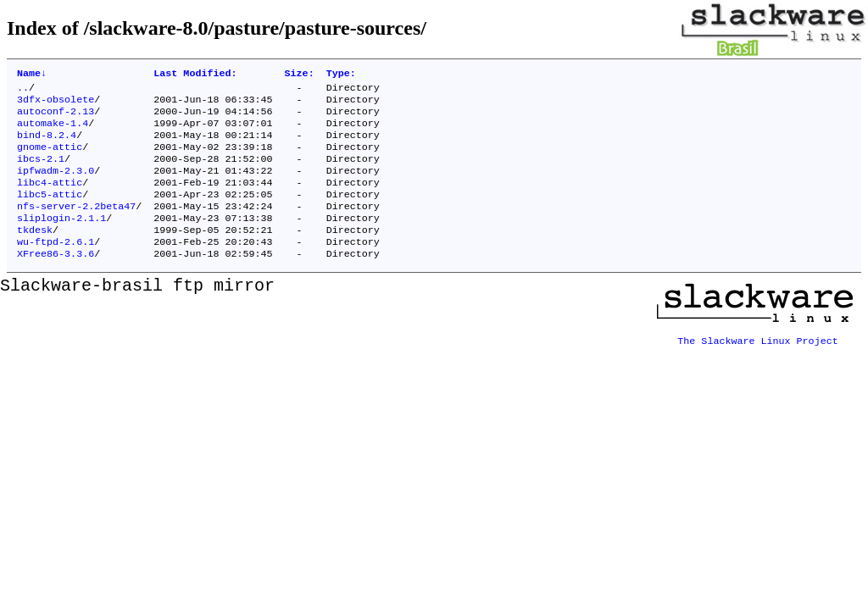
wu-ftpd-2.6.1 (56, 267)
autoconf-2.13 (56, 118)
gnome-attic (50, 158)
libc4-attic (50, 199)
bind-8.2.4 (47, 145)
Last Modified (195, 75)
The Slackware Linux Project (758, 362)
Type (341, 75)
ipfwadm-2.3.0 (56, 186)
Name (32, 75)
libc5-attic (50, 213)
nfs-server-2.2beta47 (76, 226)
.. (23, 91)
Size (300, 75)
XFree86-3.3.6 (56, 280)
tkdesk (35, 253)
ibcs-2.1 (41, 172)
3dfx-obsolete (56, 104)
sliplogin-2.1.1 (61, 240)
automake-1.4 (53, 131)
